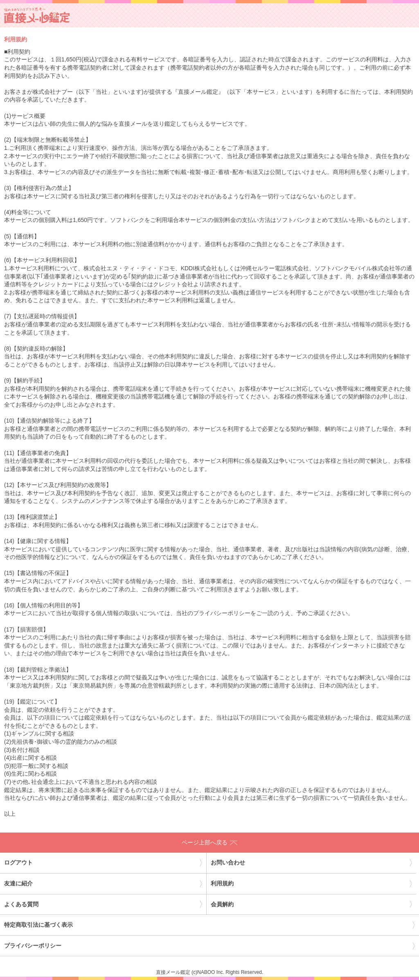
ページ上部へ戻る (209, 842)
